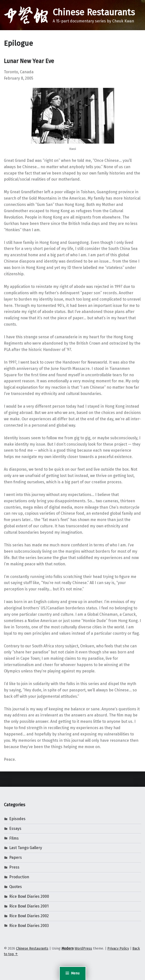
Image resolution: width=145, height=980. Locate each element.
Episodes (17, 819)
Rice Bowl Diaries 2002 (29, 916)
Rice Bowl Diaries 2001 (29, 906)
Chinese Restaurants (94, 12)
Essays (15, 829)
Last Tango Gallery (26, 848)
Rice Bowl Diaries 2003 (29, 926)
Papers (16, 857)
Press (14, 867)
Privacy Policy (118, 948)
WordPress (83, 948)
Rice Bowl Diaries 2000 (29, 896)
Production (19, 877)
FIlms (14, 838)
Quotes (16, 887)
